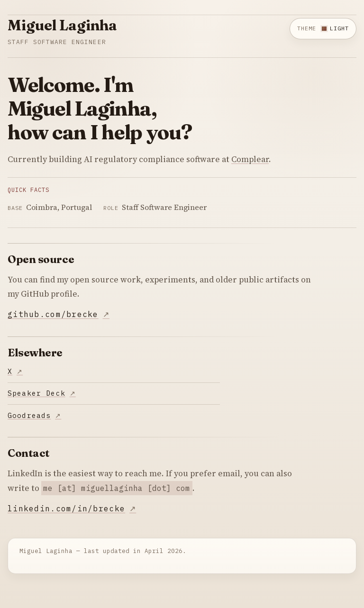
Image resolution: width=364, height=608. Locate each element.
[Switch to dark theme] (323, 29)
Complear (250, 159)
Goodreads (29, 415)
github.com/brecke (53, 314)
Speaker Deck (36, 393)
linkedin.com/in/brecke (66, 508)
